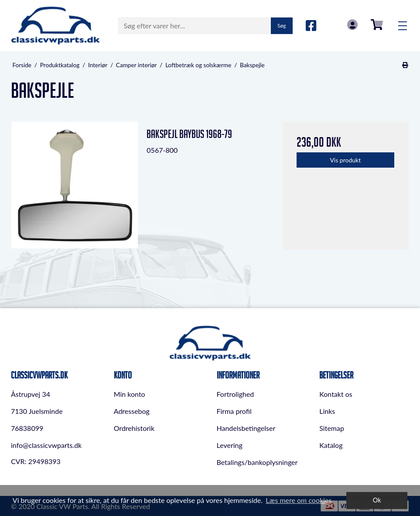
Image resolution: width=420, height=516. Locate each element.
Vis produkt (345, 160)
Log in (352, 25)
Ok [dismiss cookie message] (377, 500)
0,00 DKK (377, 25)
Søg (282, 26)
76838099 (27, 428)
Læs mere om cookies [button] (299, 500)
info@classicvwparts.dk (46, 445)
